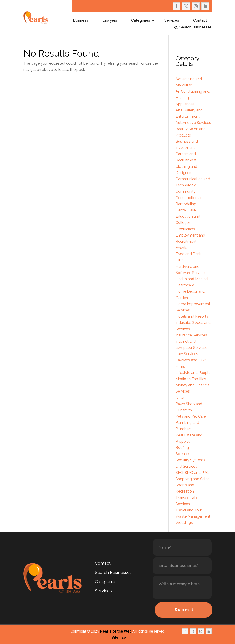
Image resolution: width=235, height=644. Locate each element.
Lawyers (110, 21)
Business (81, 21)
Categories (141, 21)
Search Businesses (196, 28)
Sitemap (119, 637)
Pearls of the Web (116, 631)
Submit (184, 610)
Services (172, 21)
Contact (200, 21)
